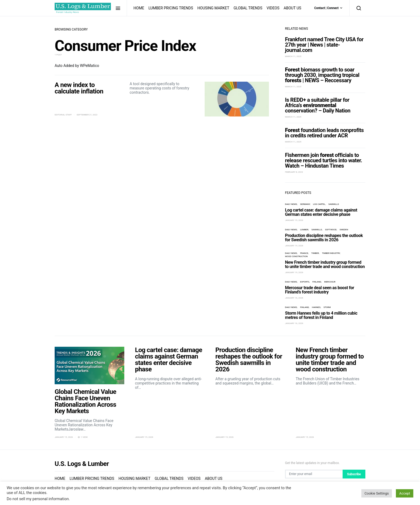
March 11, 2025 (293, 56)
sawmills (334, 204)
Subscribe (354, 474)
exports (305, 282)
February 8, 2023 (294, 172)
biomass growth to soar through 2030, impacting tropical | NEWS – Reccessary (322, 75)
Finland (317, 282)
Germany (305, 204)
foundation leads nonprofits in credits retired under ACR (324, 133)
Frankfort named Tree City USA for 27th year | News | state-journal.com (324, 45)
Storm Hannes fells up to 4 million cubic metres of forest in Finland (321, 315)
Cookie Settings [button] (377, 493)
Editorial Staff (63, 115)
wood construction (296, 256)
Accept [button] (405, 493)
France (304, 253)
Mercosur (330, 282)
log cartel (319, 204)
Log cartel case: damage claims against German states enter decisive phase (321, 212)
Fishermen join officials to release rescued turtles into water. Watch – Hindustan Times (324, 160)
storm (327, 307)
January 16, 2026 (294, 298)
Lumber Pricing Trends (171, 8)
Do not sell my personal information (38, 499)
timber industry (331, 253)
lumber (304, 230)
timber (315, 253)
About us (292, 8)
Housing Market (213, 8)
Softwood (331, 230)
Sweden (344, 230)
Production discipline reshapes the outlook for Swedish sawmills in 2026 (324, 238)
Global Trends (248, 8)
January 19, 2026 (294, 220)
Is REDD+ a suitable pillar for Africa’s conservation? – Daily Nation (318, 105)
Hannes (316, 307)
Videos (273, 8)
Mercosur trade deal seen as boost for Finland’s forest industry (320, 290)
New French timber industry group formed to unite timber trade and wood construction (325, 264)
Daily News (291, 204)
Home (139, 8)
